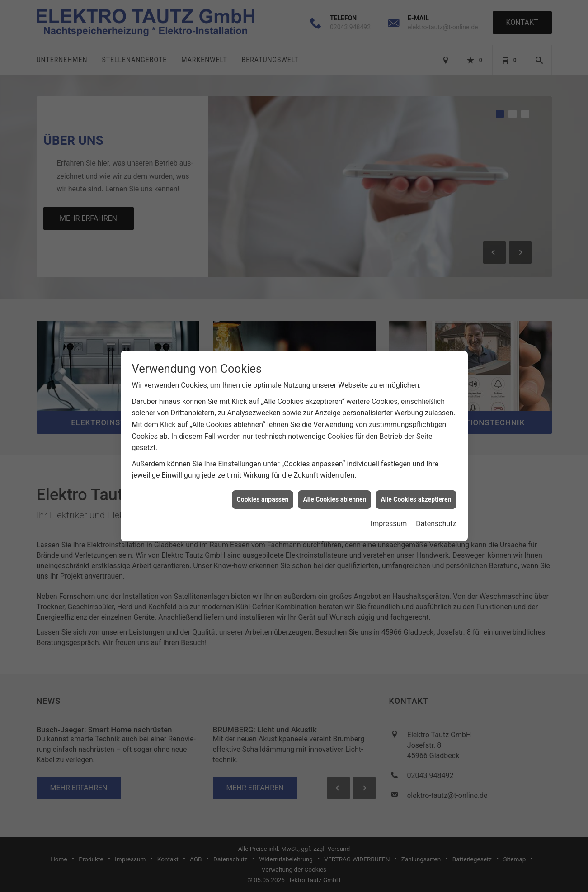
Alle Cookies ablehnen (334, 255)
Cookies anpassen (263, 255)
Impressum (389, 279)
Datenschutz (436, 279)
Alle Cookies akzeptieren (416, 255)
